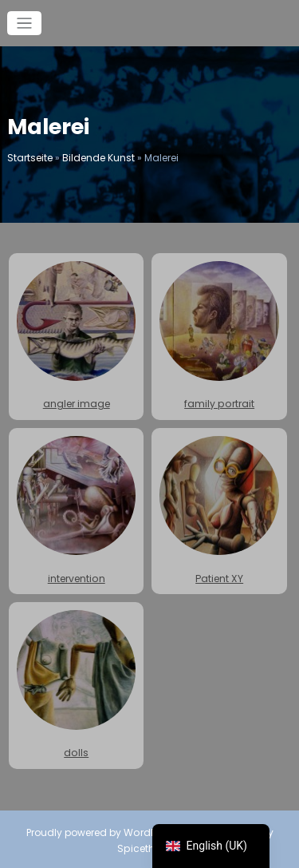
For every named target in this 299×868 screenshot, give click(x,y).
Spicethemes (150, 846)
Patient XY (219, 510)
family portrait (219, 336)
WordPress (150, 831)
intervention (76, 510)
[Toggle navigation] (24, 24)
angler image (76, 336)
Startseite (30, 158)
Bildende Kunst (98, 158)
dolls (76, 684)
